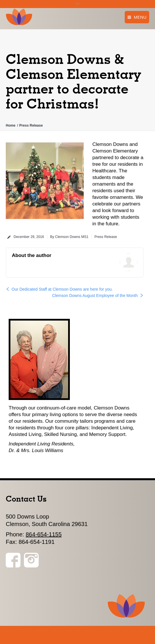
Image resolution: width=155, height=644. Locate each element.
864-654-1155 (44, 534)
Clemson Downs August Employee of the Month (95, 296)
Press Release (31, 125)
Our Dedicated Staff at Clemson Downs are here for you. (62, 289)
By (69, 237)
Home (11, 125)
